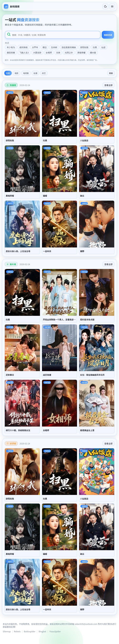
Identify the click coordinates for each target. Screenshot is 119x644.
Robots (17, 631)
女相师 (49, 52)
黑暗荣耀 (81, 52)
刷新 (111, 73)
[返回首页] (12, 6)
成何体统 (23, 47)
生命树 (54, 47)
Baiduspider (30, 631)
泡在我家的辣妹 (69, 47)
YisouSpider (55, 631)
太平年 (35, 47)
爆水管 (93, 52)
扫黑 (95, 47)
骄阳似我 (84, 47)
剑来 (58, 52)
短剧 (8, 73)
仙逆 (103, 47)
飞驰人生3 (24, 52)
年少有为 (11, 47)
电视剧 (26, 73)
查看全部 (108, 85)
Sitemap (7, 631)
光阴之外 (69, 52)
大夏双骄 (37, 52)
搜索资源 (108, 35)
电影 (16, 73)
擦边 (45, 47)
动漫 (35, 73)
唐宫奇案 (11, 52)
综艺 (44, 73)
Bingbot (42, 631)
